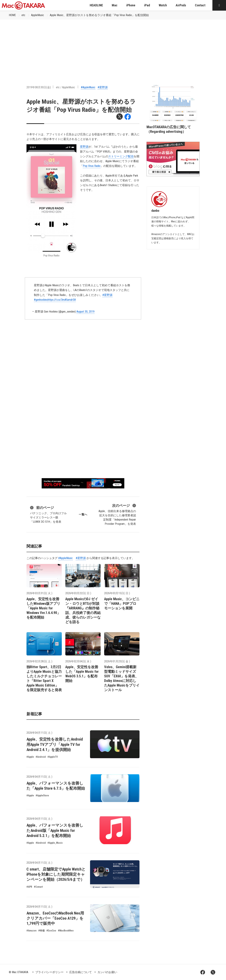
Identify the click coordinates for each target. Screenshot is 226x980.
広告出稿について (81, 972)
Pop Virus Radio (92, 166)
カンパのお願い (107, 972)
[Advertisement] (113, 46)
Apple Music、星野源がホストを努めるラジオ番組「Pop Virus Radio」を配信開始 (99, 15)
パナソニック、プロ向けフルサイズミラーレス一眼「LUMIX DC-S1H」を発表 (48, 514)
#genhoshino (41, 300)
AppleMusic (38, 15)
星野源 (84, 147)
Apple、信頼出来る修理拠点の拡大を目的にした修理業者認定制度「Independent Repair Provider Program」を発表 (117, 514)
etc (23, 15)
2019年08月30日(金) (39, 87)
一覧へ (83, 514)
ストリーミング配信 (121, 156)
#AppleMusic (88, 87)
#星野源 (103, 87)
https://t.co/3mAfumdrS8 (62, 300)
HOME (12, 15)
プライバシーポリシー (49, 972)
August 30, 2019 (85, 312)
